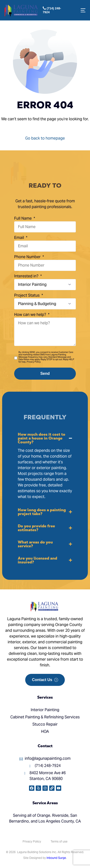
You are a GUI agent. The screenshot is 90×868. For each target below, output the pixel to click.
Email (20, 238)
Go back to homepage (45, 138)
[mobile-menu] (81, 10)
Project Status (27, 295)
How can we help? (31, 315)
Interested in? (27, 276)
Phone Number (28, 257)
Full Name (23, 218)
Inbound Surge (56, 858)
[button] (45, 466)
